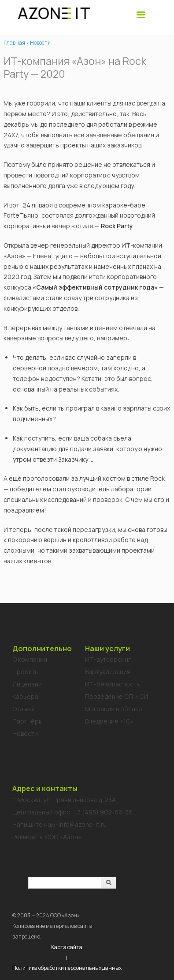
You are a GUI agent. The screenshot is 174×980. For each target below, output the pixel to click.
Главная (14, 43)
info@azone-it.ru (83, 824)
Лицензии (27, 684)
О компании (30, 659)
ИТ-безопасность (113, 684)
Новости (40, 43)
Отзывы (23, 709)
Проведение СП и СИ (117, 696)
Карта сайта (67, 947)
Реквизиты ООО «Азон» (47, 837)
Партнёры (28, 721)
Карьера (25, 696)
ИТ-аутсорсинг (108, 659)
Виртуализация (108, 672)
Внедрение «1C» (109, 721)
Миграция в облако (114, 709)
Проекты (26, 672)
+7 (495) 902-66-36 (103, 812)
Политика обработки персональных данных (67, 968)
